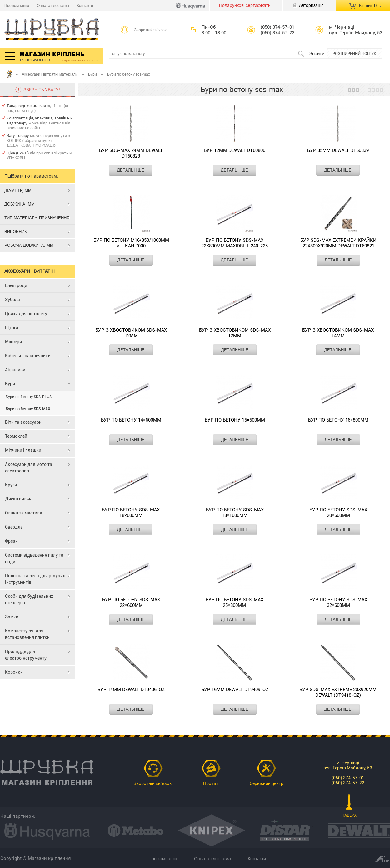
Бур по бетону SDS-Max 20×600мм (338, 513)
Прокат (211, 783)
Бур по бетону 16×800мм (338, 420)
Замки (12, 617)
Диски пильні (19, 499)
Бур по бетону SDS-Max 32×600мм (338, 602)
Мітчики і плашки (23, 450)
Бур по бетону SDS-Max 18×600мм (131, 513)
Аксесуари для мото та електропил (29, 468)
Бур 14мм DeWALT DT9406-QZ (131, 690)
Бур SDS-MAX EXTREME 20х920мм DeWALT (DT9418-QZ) (338, 692)
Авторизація (311, 5)
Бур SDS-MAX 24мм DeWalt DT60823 (131, 153)
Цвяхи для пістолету (26, 314)
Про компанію (17, 5)
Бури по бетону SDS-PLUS (29, 397)
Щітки (12, 328)
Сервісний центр (267, 783)
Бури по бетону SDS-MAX (28, 409)
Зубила (12, 300)
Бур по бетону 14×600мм (131, 420)
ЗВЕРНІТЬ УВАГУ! (42, 90)
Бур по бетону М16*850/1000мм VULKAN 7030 (131, 243)
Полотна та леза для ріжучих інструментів (35, 579)
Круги (11, 485)
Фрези (11, 541)
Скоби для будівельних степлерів (29, 600)
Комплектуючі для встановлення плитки (27, 634)
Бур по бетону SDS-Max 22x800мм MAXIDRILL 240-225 (235, 243)
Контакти (85, 5)
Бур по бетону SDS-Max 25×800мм (235, 602)
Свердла (14, 527)
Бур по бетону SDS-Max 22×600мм (131, 602)
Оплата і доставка (53, 5)
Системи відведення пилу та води (34, 558)
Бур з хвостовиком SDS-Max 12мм (131, 333)
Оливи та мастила (24, 513)
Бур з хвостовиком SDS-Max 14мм (338, 333)
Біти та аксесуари (23, 422)
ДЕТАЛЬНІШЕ (131, 170)
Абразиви (15, 370)
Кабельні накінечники (28, 356)
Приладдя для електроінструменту (26, 655)
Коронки (14, 672)
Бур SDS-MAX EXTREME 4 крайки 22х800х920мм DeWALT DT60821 (338, 243)
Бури (92, 74)
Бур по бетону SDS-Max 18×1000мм (235, 513)
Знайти (317, 54)
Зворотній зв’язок (150, 30)
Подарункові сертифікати (245, 5)
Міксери (13, 342)
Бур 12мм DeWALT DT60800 (235, 150)
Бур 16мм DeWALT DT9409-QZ (235, 690)
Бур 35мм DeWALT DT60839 (338, 150)
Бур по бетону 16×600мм (235, 420)
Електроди (16, 285)
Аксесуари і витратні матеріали (50, 74)
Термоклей (16, 436)
